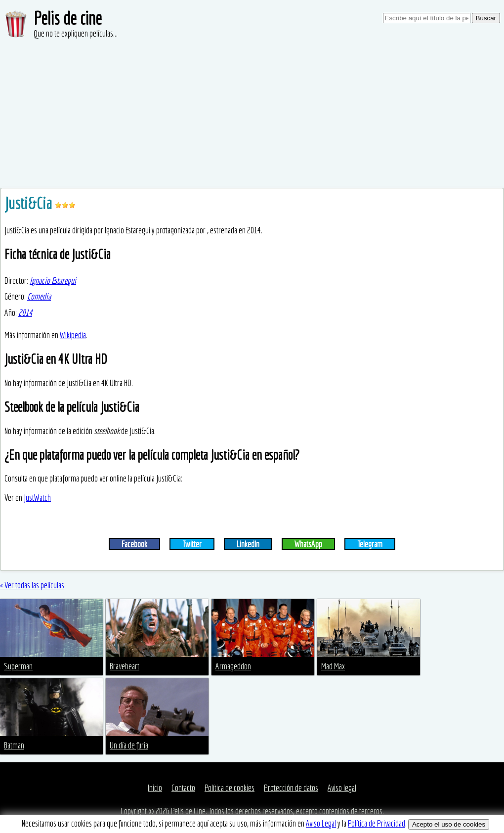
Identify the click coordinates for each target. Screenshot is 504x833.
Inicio (155, 788)
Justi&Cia (30, 203)
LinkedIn (248, 544)
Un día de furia (129, 745)
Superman (18, 666)
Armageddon (233, 666)
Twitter (192, 544)
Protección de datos (291, 788)
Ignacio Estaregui (53, 281)
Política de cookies (230, 788)
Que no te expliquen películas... (76, 33)
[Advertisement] (252, 114)
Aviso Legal (321, 823)
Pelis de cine (68, 18)
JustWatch (37, 498)
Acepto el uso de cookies (449, 824)
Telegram (370, 544)
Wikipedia (73, 335)
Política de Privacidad (377, 823)
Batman (14, 745)
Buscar (486, 18)
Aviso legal (342, 788)
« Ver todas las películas (32, 585)
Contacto (183, 788)
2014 (25, 313)
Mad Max (333, 666)
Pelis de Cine (188, 811)
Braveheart (125, 666)
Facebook (134, 544)
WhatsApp (308, 544)
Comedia (39, 296)
